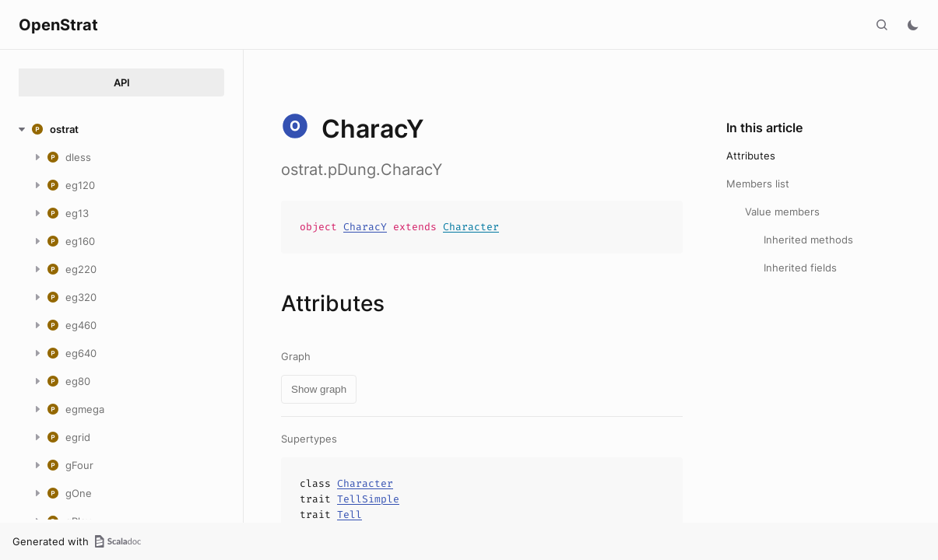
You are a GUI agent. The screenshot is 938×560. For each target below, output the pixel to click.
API (122, 82)
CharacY (365, 227)
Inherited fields (800, 268)
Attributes (751, 156)
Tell (350, 514)
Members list (758, 184)
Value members (782, 212)
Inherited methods (808, 240)
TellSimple (368, 499)
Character (471, 227)
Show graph (319, 389)
